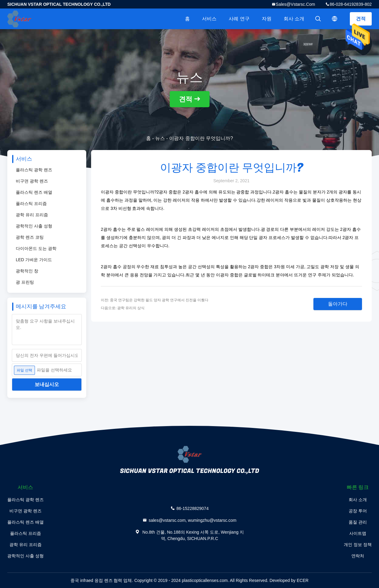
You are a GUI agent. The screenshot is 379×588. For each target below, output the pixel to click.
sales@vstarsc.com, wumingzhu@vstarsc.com (192, 520)
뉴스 (160, 138)
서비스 (209, 19)
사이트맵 (358, 533)
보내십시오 (47, 384)
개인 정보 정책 (358, 545)
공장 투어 (358, 511)
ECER (303, 580)
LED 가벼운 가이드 (34, 260)
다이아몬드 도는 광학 (36, 248)
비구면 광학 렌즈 (32, 181)
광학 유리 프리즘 (32, 215)
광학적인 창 (27, 271)
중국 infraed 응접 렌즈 (91, 580)
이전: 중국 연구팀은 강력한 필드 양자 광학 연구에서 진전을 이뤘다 (155, 300)
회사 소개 (294, 19)
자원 (267, 19)
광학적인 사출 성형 (34, 226)
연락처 (358, 556)
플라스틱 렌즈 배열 (34, 192)
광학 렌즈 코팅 (30, 237)
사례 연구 (239, 19)
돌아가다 (338, 304)
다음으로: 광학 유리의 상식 (123, 308)
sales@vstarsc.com (295, 4)
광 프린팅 (25, 282)
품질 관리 (358, 522)
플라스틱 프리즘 (31, 203)
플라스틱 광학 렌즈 (34, 170)
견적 (361, 19)
